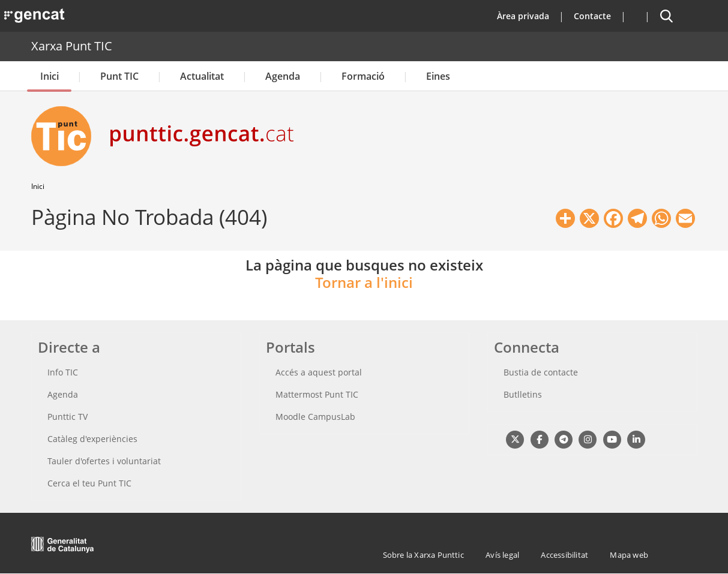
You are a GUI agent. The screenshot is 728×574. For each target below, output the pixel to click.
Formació (363, 76)
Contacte (592, 16)
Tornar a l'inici (364, 282)
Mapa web (629, 555)
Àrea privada (523, 16)
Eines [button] (438, 76)
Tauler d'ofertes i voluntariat (104, 461)
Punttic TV (68, 417)
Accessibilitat (564, 555)
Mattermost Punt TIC (317, 394)
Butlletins (523, 394)
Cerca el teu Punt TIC (89, 483)
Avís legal (502, 555)
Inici (50, 76)
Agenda (283, 76)
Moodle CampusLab (315, 417)
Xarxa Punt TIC (72, 46)
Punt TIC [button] (119, 76)
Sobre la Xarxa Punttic (423, 555)
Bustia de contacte (541, 372)
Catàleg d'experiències (92, 439)
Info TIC (63, 372)
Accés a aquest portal (319, 372)
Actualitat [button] (202, 76)
